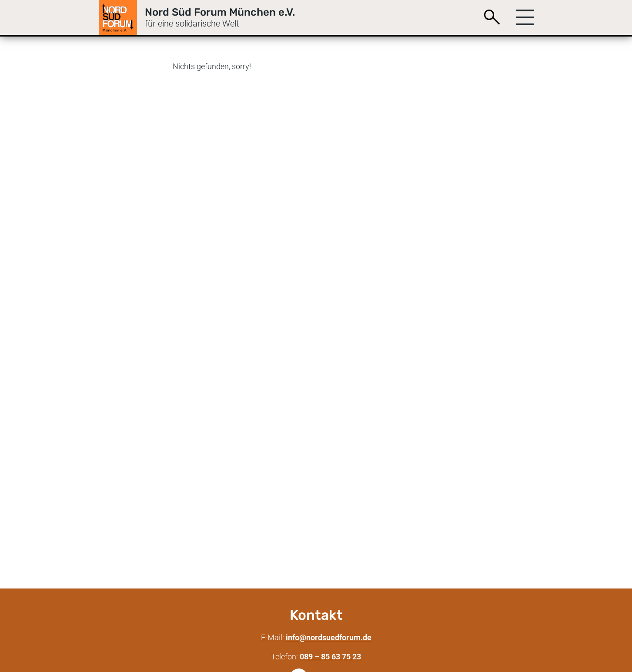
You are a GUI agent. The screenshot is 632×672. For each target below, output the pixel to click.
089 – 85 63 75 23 (330, 657)
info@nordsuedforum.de (329, 637)
